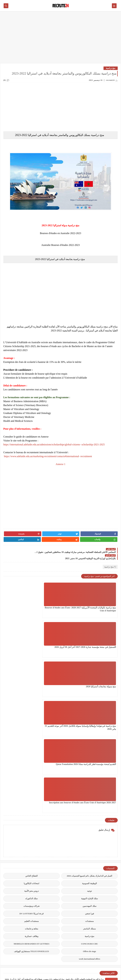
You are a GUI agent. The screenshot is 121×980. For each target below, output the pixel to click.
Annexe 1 (60, 464)
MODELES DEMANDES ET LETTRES (32, 776)
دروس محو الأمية (32, 723)
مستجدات (89, 753)
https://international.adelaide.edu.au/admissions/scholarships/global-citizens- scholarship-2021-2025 (54, 444)
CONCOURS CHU (90, 776)
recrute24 (91, 976)
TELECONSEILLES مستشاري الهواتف (31, 783)
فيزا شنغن (89, 746)
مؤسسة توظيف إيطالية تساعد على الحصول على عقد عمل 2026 (76, 843)
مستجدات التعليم (32, 753)
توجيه (89, 723)
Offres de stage (90, 783)
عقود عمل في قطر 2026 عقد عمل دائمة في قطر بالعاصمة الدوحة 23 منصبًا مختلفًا (69, 938)
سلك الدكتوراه (32, 731)
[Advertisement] (60, 39)
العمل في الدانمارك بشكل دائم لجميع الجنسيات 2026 (90, 708)
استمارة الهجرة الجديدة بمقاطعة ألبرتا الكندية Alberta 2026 (78, 875)
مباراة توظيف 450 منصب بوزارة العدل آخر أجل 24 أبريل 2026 (78, 907)
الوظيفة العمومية (89, 716)
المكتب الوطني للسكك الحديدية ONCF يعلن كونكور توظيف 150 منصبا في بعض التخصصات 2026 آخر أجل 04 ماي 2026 (53, 891)
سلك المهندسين (89, 738)
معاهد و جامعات (32, 761)
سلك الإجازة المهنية (89, 731)
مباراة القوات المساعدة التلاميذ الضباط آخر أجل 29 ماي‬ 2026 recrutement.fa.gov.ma (67, 922)
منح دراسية (111, 68)
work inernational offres (90, 791)
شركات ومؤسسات (32, 738)
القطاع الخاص (31, 708)
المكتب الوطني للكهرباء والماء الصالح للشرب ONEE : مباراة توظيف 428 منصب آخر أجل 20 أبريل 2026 (60, 859)
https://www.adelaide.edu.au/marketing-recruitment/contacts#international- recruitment (48, 456)
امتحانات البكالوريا (32, 716)
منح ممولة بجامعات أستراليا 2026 (23, 596)
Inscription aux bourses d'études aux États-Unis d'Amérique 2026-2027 (23, 638)
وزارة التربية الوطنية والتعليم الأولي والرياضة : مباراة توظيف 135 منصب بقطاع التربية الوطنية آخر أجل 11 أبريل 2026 (54, 811)
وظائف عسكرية (31, 768)
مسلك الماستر (89, 761)
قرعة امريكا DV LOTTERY (32, 746)
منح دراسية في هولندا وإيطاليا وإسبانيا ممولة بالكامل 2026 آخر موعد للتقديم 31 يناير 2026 (101, 638)
